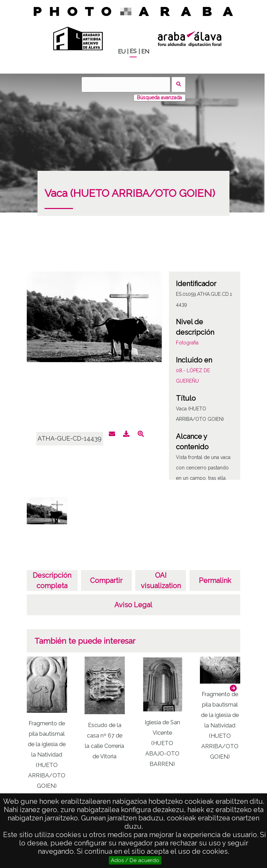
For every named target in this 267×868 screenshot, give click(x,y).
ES (133, 51)
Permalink (215, 581)
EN (145, 52)
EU (122, 52)
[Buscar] (126, 85)
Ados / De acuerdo (135, 860)
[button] (233, 688)
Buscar (179, 85)
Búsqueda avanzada (159, 98)
